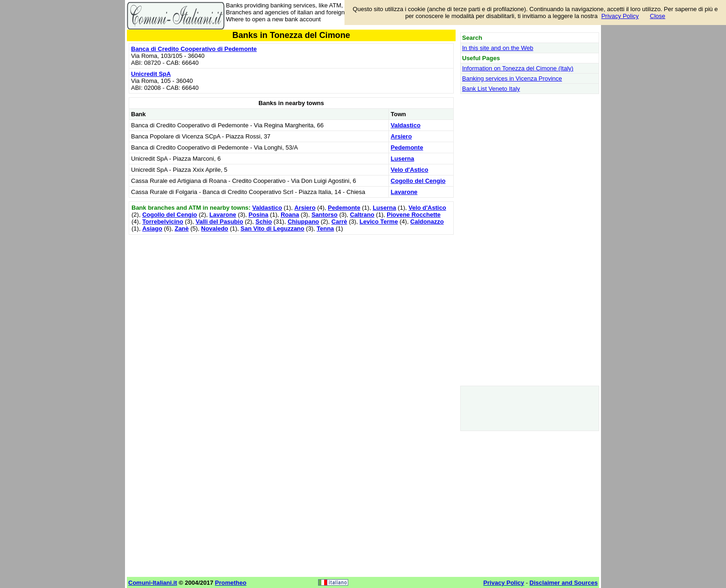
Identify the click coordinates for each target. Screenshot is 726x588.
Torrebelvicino (163, 222)
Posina (259, 215)
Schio (264, 222)
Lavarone (404, 192)
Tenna (325, 228)
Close (658, 16)
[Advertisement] (291, 302)
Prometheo (231, 583)
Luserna (403, 159)
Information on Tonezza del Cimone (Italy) (518, 68)
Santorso (325, 215)
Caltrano (362, 215)
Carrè (339, 222)
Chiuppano (303, 222)
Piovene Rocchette (413, 215)
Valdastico (406, 125)
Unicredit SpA (151, 74)
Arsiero (401, 136)
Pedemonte (407, 147)
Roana (290, 215)
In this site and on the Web (498, 48)
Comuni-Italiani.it (153, 583)
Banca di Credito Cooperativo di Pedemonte (194, 49)
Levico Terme (379, 222)
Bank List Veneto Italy (491, 89)
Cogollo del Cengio (418, 181)
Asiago (152, 228)
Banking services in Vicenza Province (512, 78)
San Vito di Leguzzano (273, 228)
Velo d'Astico (410, 170)
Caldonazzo (427, 222)
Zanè (181, 228)
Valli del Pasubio (219, 222)
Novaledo (215, 228)
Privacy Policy (620, 16)
